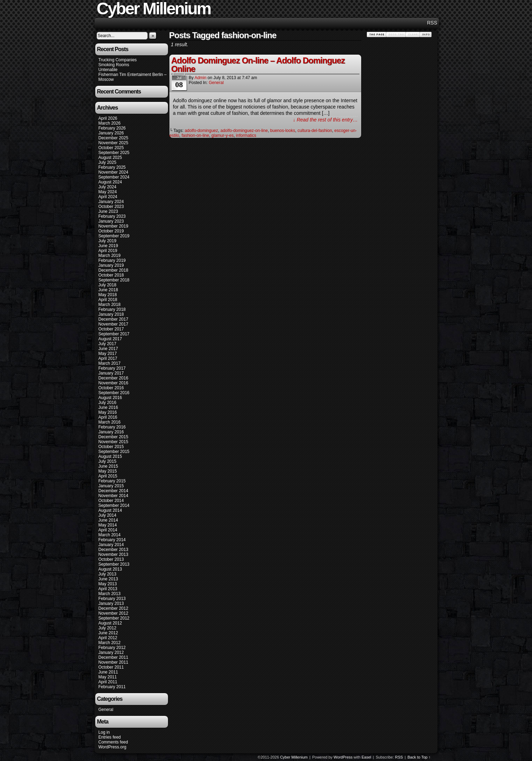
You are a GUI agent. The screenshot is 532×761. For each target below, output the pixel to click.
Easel (366, 757)
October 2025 (111, 148)
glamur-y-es (222, 135)
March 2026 (109, 123)
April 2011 (108, 682)
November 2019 (113, 226)
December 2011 (113, 657)
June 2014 (108, 520)
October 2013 (111, 559)
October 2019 (111, 231)
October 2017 (111, 329)
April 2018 (108, 300)
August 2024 (110, 182)
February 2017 (112, 368)
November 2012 (113, 613)
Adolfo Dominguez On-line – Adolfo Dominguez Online (258, 65)
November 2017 (113, 324)
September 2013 (114, 564)
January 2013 (111, 603)
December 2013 (113, 550)
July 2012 (107, 628)
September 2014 (114, 505)
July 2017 (107, 344)
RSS (432, 23)
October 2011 (111, 667)
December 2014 (113, 491)
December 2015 (113, 437)
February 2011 (112, 687)
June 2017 (108, 349)
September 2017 (114, 334)
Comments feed (113, 742)
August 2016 (110, 398)
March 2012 (109, 643)
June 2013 (108, 579)
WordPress (343, 757)
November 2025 (113, 143)
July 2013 (107, 574)
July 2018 (107, 285)
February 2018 (112, 309)
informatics (246, 135)
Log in (104, 732)
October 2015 (111, 447)
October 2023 (111, 207)
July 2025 (107, 162)
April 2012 (108, 638)
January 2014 (111, 545)
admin (201, 78)
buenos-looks (283, 131)
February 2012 (112, 648)
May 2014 (108, 525)
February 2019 (112, 260)
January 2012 (111, 652)
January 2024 (111, 202)
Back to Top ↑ (419, 757)
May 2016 (108, 412)
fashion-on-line (195, 135)
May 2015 (108, 471)
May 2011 (108, 677)
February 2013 (112, 599)
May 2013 (108, 584)
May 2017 (108, 354)
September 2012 (114, 618)
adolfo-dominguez (201, 131)
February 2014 (112, 540)
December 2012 (113, 608)
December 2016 (113, 378)
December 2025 (113, 138)
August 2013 (110, 569)
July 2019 (107, 241)
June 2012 (108, 633)
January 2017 (111, 373)
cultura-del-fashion (315, 131)
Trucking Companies (118, 60)
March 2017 (109, 363)
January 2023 (111, 221)
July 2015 (107, 461)
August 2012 (110, 623)
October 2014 (111, 501)
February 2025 (112, 167)
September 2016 (114, 393)
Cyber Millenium (294, 757)
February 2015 (112, 481)
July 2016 (107, 403)
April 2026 (108, 118)
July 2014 (107, 515)
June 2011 (108, 672)
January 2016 (111, 432)
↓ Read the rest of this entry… (325, 120)
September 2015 (114, 452)
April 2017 (108, 358)
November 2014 (113, 496)
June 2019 (108, 246)
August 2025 (110, 158)
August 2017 (110, 339)
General (106, 710)
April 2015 (108, 476)
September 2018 (114, 280)
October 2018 (111, 275)
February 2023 (112, 216)
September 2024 (114, 177)
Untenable (108, 70)
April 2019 (108, 251)
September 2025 (114, 153)
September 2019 (114, 236)
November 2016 (113, 383)
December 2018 (113, 270)
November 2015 (113, 442)
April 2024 (108, 197)
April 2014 (108, 530)
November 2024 (113, 172)
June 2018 (108, 290)
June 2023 (108, 211)
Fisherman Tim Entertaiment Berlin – (132, 75)
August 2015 (110, 456)
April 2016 (108, 417)
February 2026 (112, 128)
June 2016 (108, 407)
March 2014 (109, 535)
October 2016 (111, 388)
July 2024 (107, 187)
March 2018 (109, 305)
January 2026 (111, 133)
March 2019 (109, 256)
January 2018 (111, 314)
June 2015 (108, 466)
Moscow (106, 79)
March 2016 (109, 422)
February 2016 (112, 427)
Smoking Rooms (114, 65)
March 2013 (109, 594)
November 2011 (113, 662)
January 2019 (111, 265)
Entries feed (110, 737)
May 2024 (108, 192)
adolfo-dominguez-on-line (244, 131)
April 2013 (108, 589)
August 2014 (110, 510)
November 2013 (113, 554)
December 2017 (113, 319)
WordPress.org (112, 747)
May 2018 (108, 295)
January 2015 (111, 486)
